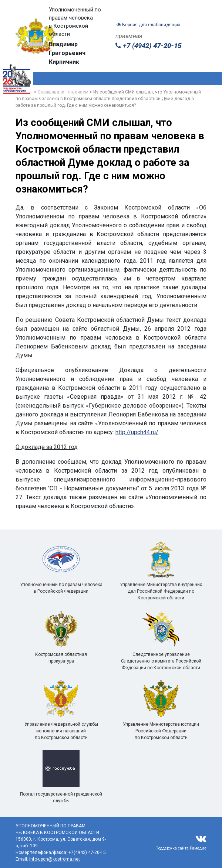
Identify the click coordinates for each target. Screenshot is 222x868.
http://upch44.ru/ (137, 432)
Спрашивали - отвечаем (63, 92)
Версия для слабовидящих (148, 25)
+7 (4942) (148, 46)
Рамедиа (198, 848)
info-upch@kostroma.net (55, 859)
